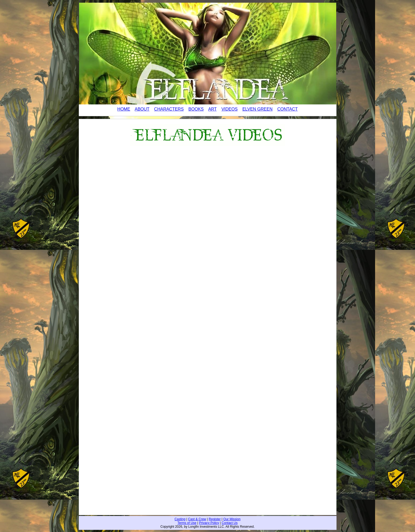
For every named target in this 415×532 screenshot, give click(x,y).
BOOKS (196, 109)
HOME (124, 109)
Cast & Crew (197, 519)
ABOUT (142, 109)
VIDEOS (229, 109)
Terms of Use (187, 523)
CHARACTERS (169, 109)
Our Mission (232, 519)
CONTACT (287, 109)
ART (212, 109)
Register (215, 519)
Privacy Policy (209, 523)
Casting (180, 519)
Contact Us (229, 523)
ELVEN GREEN (258, 109)
